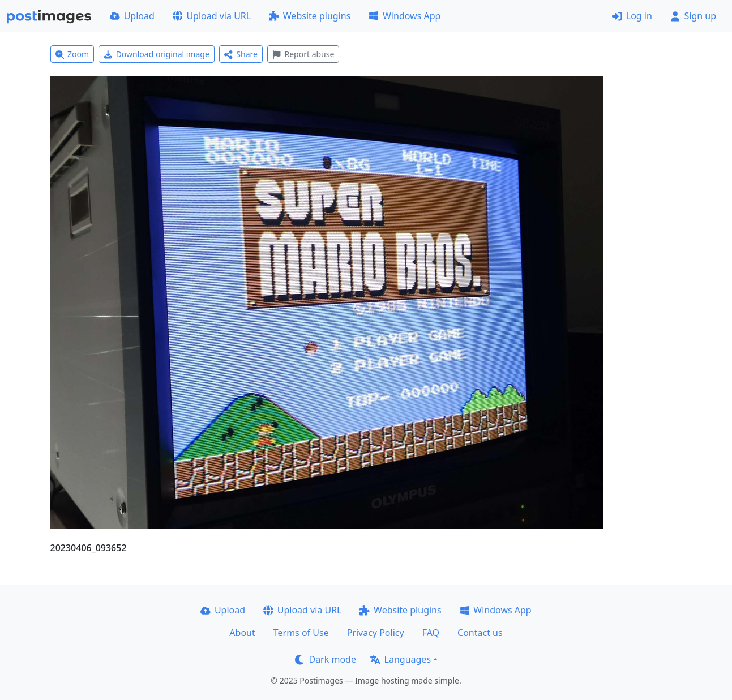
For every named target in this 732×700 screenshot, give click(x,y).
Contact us (480, 633)
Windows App (404, 16)
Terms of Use (301, 633)
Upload (132, 16)
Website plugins (310, 16)
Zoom (72, 54)
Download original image (157, 54)
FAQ (431, 633)
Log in (632, 16)
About (242, 633)
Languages (401, 659)
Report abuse (303, 54)
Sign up (693, 16)
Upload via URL (212, 16)
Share (241, 54)
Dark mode (326, 659)
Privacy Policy (376, 633)
